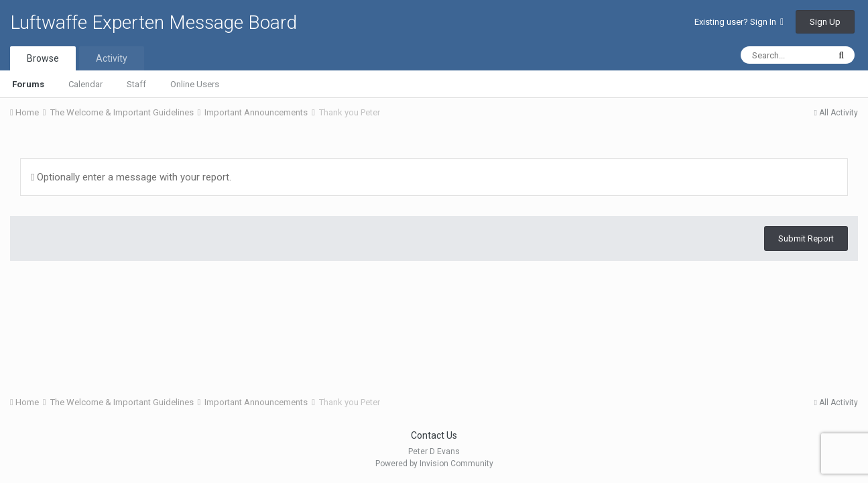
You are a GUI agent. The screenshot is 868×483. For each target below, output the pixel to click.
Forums (28, 84)
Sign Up (825, 22)
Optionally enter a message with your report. (131, 177)
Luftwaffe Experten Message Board (153, 22)
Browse (43, 58)
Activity (112, 58)
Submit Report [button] (806, 238)
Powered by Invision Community (434, 464)
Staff (136, 84)
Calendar (85, 84)
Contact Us (434, 435)
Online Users (195, 84)
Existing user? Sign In (739, 22)
